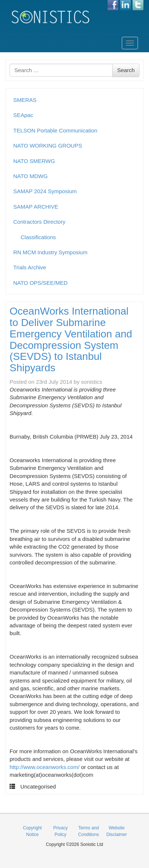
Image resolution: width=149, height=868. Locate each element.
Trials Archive (30, 267)
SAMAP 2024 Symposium (45, 191)
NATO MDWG (31, 176)
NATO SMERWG (34, 161)
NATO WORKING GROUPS (48, 146)
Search (126, 70)
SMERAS (25, 100)
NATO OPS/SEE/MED (40, 283)
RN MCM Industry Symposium (50, 252)
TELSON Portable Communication (55, 130)
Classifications (38, 237)
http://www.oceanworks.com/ (45, 767)
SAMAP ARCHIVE (36, 207)
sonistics (92, 382)
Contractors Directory (39, 222)
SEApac (23, 115)
